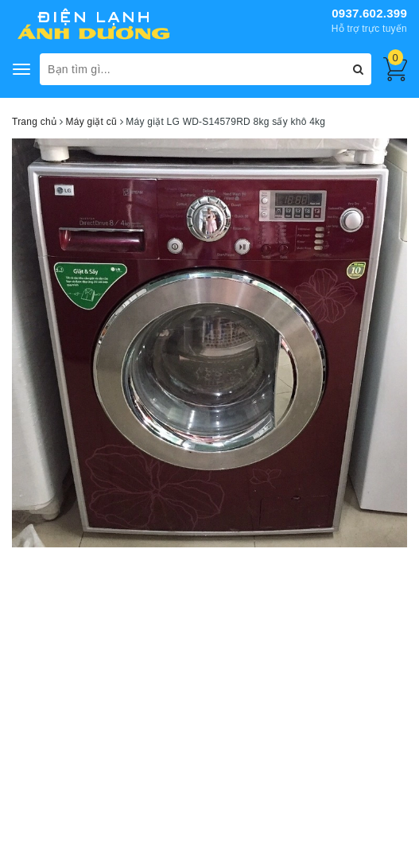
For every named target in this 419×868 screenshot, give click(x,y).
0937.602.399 (369, 13)
